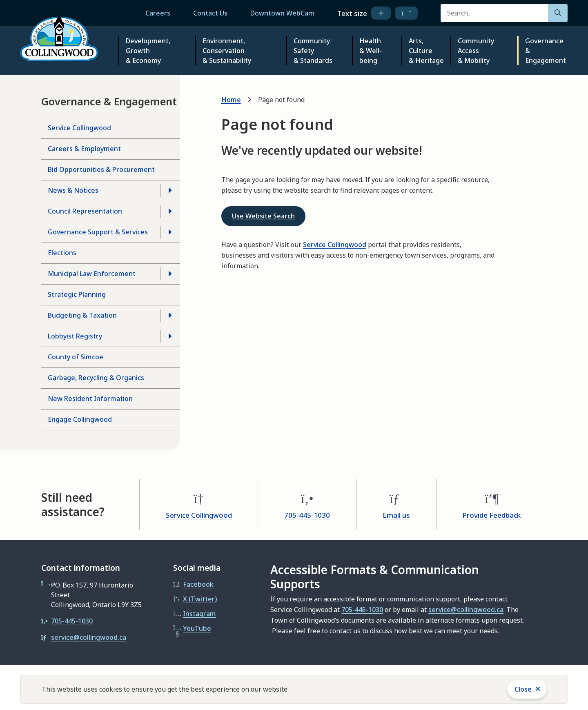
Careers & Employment (84, 149)
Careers (158, 13)
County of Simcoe (76, 357)
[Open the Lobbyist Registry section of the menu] (170, 336)
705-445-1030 (307, 515)
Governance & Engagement (546, 51)
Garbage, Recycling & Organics (96, 378)
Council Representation (85, 211)
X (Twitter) (200, 599)
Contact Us (210, 13)
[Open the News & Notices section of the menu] (170, 191)
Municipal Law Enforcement (92, 274)
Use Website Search (263, 216)
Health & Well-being (371, 51)
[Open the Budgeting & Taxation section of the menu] (170, 316)
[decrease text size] (406, 13)
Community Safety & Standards (313, 51)
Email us (396, 515)
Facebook (198, 584)
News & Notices (73, 190)
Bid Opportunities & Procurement (101, 169)
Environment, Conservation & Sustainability (227, 51)
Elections (62, 253)
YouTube (197, 628)
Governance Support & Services (98, 232)
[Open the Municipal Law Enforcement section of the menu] (170, 274)
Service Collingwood (79, 128)
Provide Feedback (491, 515)
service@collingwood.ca (89, 637)
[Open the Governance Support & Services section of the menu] (170, 232)
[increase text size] (381, 13)
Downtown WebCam (282, 13)
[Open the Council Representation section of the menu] (170, 211)
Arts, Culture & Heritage (426, 51)
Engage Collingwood (80, 419)
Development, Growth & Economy (148, 51)
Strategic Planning (77, 294)
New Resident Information (90, 398)
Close (523, 689)
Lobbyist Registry (75, 336)
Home (231, 100)
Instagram (199, 614)
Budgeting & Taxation (82, 315)
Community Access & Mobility (476, 51)
